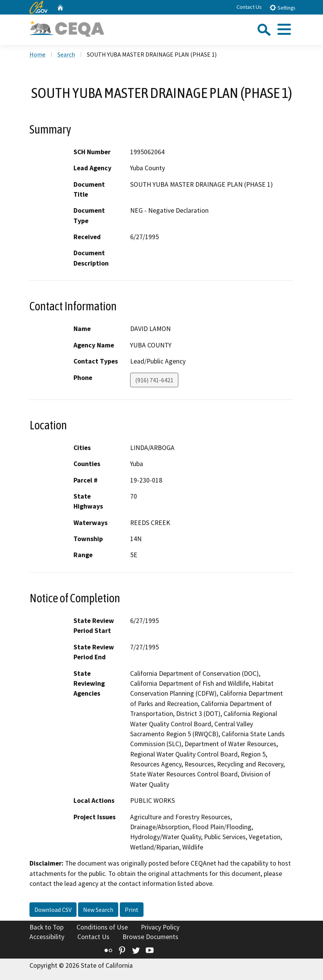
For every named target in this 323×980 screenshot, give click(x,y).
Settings (282, 7)
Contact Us (249, 7)
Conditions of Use (102, 927)
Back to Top (46, 927)
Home (38, 54)
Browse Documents (150, 937)
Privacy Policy (160, 927)
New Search (98, 910)
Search (66, 54)
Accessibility (47, 937)
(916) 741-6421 (154, 380)
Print (132, 910)
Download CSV (53, 910)
